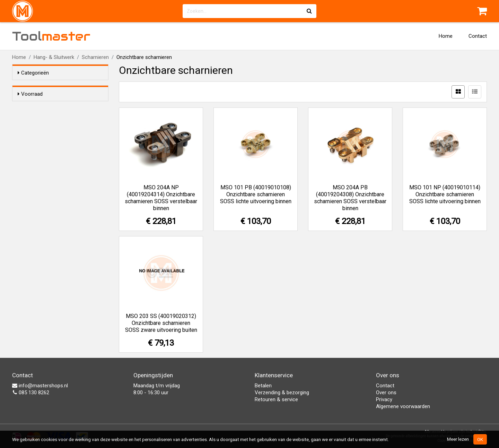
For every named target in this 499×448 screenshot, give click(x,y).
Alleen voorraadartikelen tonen (63, 107)
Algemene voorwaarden (403, 406)
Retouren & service (276, 399)
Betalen (263, 386)
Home (446, 36)
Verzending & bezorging (282, 393)
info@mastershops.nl (40, 386)
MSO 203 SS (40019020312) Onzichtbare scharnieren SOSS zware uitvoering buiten (161, 323)
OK (480, 439)
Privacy (384, 399)
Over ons (386, 393)
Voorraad (30, 94)
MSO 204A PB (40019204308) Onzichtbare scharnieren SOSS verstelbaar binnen (350, 198)
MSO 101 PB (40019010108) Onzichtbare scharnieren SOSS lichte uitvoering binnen (256, 194)
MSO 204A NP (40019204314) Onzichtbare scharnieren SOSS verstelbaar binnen (161, 198)
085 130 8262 (31, 393)
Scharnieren (95, 57)
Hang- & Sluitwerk (54, 57)
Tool (51, 36)
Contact (478, 36)
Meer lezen (458, 439)
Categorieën (33, 73)
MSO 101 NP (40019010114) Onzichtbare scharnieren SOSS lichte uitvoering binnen (445, 194)
